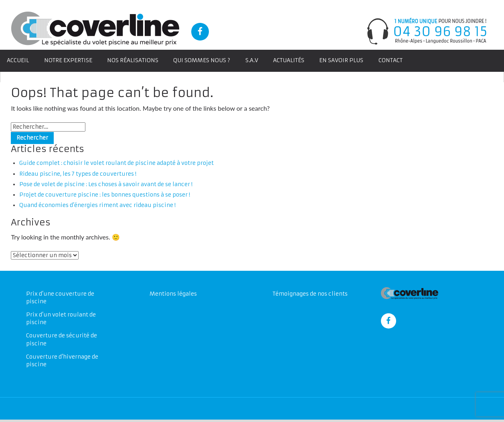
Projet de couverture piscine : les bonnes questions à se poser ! (105, 196)
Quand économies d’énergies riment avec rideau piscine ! (98, 206)
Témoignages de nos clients (310, 295)
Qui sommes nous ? (203, 60)
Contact (393, 60)
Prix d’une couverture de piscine (60, 299)
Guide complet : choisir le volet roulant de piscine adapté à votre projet (117, 164)
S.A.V (253, 60)
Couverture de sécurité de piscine (62, 341)
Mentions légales (173, 295)
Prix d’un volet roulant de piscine (61, 320)
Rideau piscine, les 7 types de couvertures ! (78, 174)
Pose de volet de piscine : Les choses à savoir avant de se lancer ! (107, 185)
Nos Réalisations (134, 60)
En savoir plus (343, 60)
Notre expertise (69, 60)
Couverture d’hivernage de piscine (62, 362)
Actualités (290, 60)
